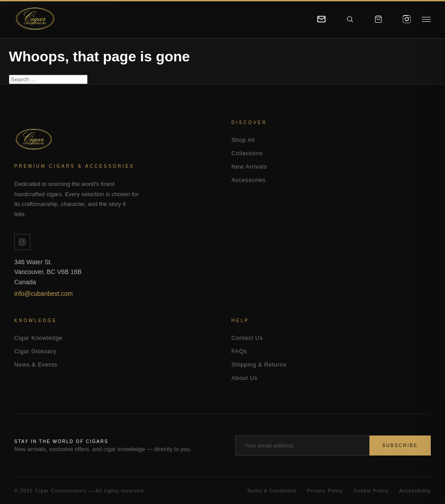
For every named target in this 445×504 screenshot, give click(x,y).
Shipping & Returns (259, 365)
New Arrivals (249, 167)
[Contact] (321, 19)
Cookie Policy (371, 491)
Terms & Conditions (272, 491)
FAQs (239, 351)
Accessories (249, 180)
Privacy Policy (325, 491)
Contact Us (247, 338)
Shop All (243, 140)
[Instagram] (407, 19)
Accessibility (415, 491)
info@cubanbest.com (44, 294)
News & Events (36, 365)
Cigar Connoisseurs (39, 140)
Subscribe (400, 446)
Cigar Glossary (35, 351)
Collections (247, 153)
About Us (245, 378)
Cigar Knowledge (38, 338)
